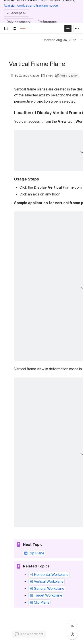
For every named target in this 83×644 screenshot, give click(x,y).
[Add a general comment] (29, 634)
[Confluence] (23, 28)
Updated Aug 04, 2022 (59, 40)
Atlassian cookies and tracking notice (31, 5)
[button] (34, 553)
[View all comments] (72, 625)
